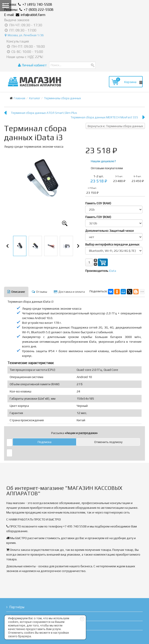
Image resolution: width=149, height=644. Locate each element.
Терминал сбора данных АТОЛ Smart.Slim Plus (44, 113)
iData (112, 271)
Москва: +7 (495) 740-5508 (28, 4)
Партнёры (17, 607)
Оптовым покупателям (107, 168)
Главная (19, 98)
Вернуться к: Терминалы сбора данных (115, 126)
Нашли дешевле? (103, 161)
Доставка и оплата (69, 292)
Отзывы (39, 292)
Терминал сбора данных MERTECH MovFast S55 (104, 117)
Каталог (35, 98)
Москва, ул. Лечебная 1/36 (24, 35)
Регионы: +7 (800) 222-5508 (29, 10)
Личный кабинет (32, 65)
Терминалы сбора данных (62, 98)
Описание (16, 292)
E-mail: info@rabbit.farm (25, 15)
